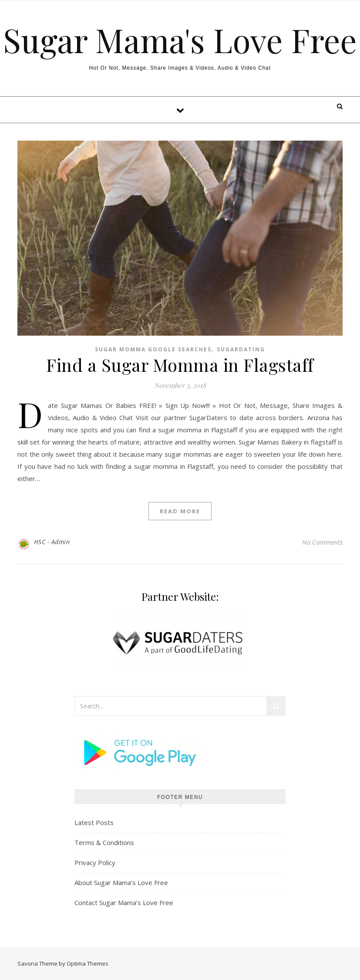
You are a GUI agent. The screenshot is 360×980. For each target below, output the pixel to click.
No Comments (322, 542)
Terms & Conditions (104, 842)
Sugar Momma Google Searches (153, 349)
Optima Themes (87, 963)
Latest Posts (94, 822)
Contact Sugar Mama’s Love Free (124, 903)
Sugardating (241, 349)
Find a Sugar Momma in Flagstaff (180, 365)
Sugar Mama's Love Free (180, 40)
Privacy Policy (95, 862)
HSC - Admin (52, 542)
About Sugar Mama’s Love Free (121, 882)
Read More (180, 511)
